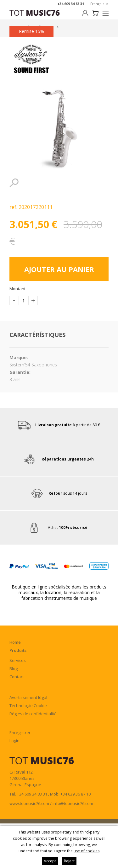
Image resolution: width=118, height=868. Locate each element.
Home (15, 642)
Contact (17, 677)
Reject (69, 861)
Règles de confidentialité (33, 714)
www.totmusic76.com (29, 803)
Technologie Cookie (28, 706)
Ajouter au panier (59, 269)
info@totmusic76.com (73, 803)
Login (14, 741)
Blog (14, 668)
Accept (50, 861)
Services (18, 660)
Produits (18, 650)
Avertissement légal (28, 697)
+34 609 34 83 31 (71, 4)
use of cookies (87, 851)
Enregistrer (20, 732)
